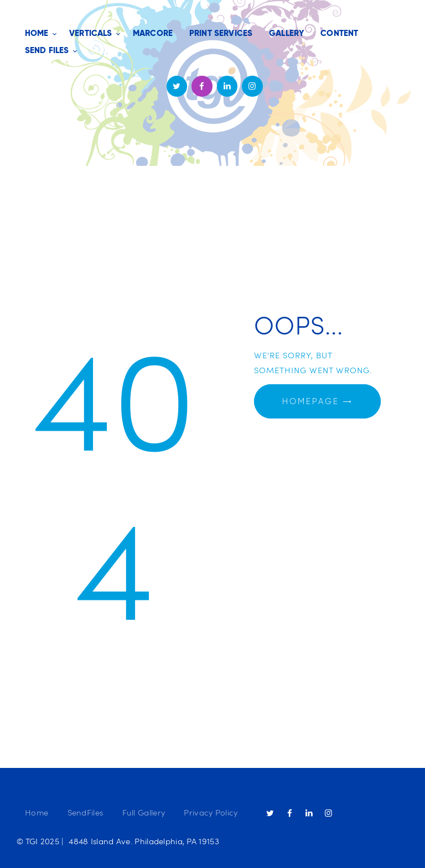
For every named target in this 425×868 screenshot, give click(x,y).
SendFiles (85, 812)
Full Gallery (144, 812)
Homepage (311, 401)
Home (37, 812)
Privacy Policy (211, 812)
